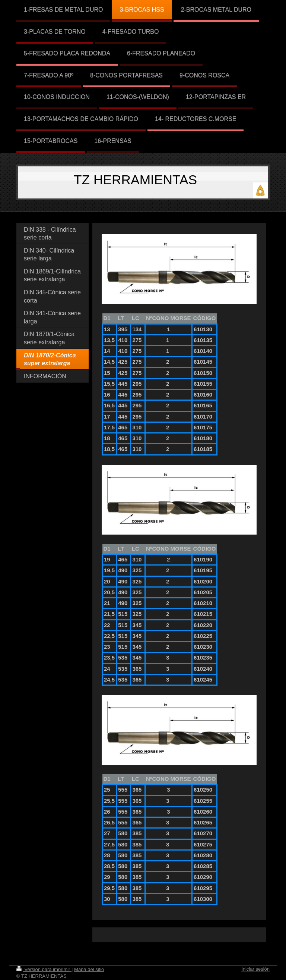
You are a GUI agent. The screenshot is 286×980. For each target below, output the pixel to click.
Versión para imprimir (44, 969)
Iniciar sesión (255, 969)
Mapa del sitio (89, 969)
